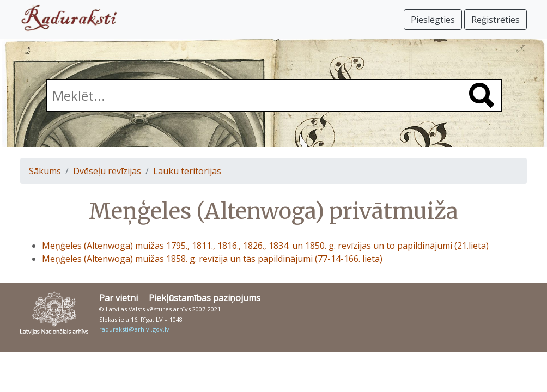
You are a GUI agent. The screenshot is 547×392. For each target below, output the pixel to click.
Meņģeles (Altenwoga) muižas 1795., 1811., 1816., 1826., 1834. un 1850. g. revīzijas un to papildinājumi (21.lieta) (265, 246)
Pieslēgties (433, 20)
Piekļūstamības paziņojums (205, 298)
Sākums (45, 171)
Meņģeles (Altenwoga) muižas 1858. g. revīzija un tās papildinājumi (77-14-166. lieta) (212, 259)
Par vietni (118, 298)
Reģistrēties (496, 20)
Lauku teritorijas (187, 171)
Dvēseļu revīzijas (107, 171)
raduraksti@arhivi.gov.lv (134, 329)
